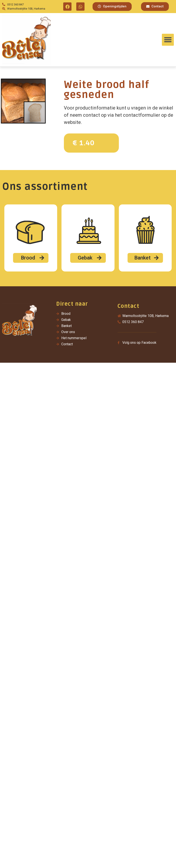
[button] (112, 7)
